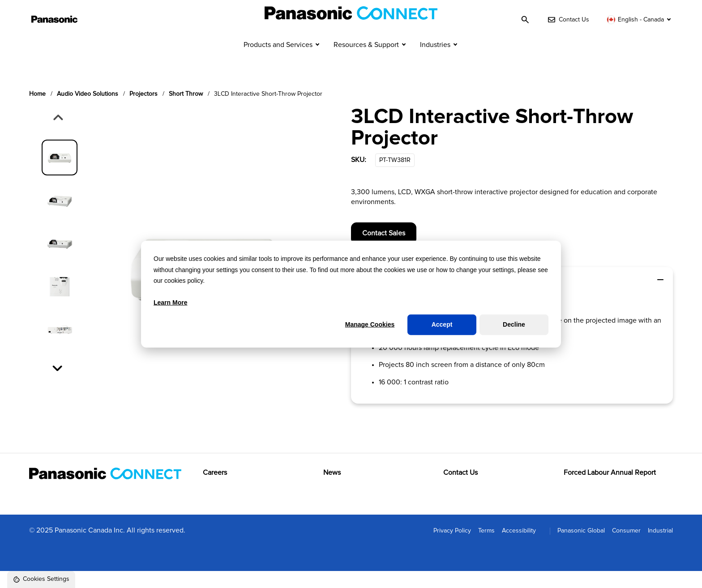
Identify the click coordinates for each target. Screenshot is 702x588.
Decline (514, 324)
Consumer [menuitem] (626, 547)
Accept (442, 324)
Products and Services (278, 62)
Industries (435, 62)
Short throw (186, 111)
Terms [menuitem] (486, 547)
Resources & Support (366, 62)
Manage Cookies (370, 324)
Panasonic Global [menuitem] (581, 547)
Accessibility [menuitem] (519, 547)
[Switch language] (640, 20)
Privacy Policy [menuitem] (452, 547)
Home (37, 111)
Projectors (143, 111)
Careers (215, 490)
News (332, 490)
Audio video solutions (88, 111)
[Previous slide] (57, 135)
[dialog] (351, 294)
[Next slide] (58, 384)
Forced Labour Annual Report (610, 490)
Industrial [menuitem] (660, 547)
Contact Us (460, 490)
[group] (60, 174)
